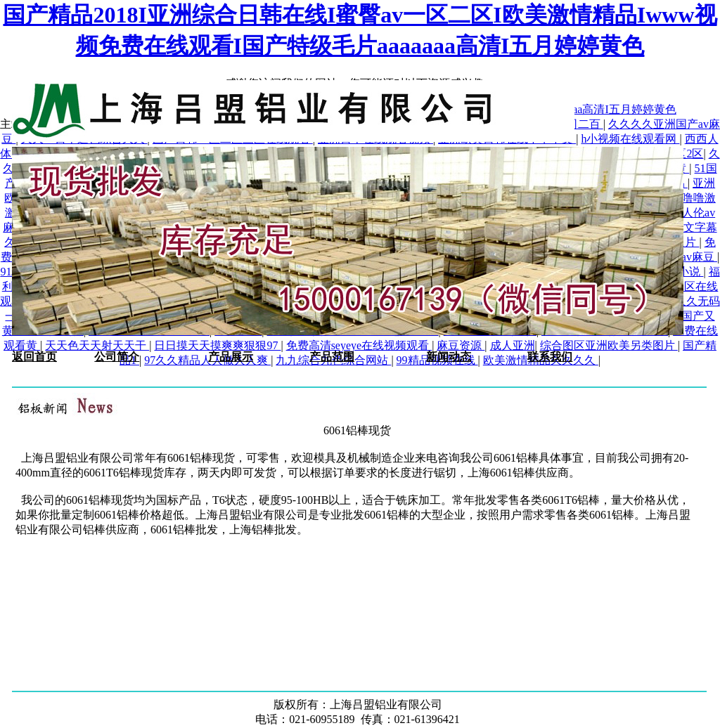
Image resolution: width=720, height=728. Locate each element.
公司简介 (117, 357)
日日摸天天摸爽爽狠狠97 (217, 345)
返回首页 (34, 357)
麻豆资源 (461, 345)
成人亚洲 (513, 345)
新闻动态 (449, 357)
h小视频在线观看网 (630, 139)
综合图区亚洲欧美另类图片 (609, 345)
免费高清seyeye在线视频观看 (359, 345)
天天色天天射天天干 (97, 345)
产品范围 (332, 357)
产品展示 (231, 357)
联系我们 (550, 357)
